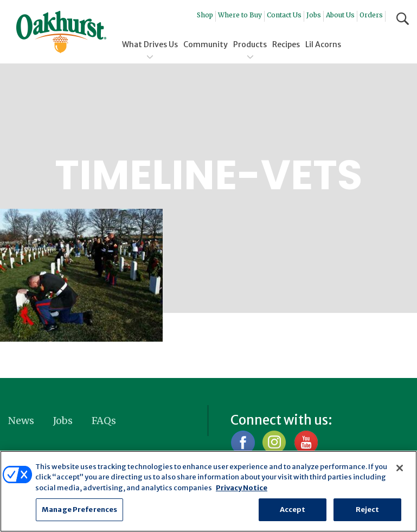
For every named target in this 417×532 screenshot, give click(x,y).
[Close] (400, 468)
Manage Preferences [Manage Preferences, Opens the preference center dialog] (79, 509)
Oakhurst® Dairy (61, 32)
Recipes (286, 44)
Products (250, 44)
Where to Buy (240, 15)
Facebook (243, 442)
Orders (371, 15)
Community (206, 44)
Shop (205, 15)
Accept (293, 509)
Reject (368, 509)
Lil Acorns (323, 44)
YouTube (306, 442)
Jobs (314, 15)
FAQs (104, 421)
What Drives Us (150, 44)
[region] (208, 491)
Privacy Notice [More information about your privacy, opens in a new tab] (242, 488)
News (21, 421)
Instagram (274, 442)
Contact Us (284, 15)
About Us (340, 15)
